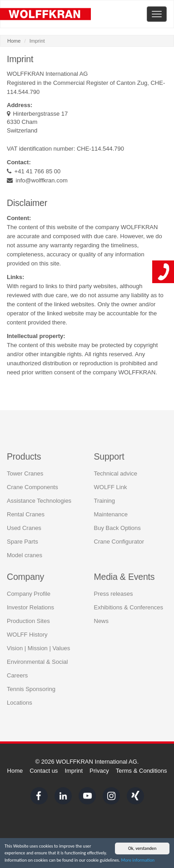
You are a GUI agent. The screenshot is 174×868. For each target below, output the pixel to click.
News (102, 620)
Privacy (99, 771)
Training (104, 500)
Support (109, 456)
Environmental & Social (37, 661)
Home (14, 41)
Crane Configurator (119, 541)
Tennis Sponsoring (31, 689)
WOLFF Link (111, 486)
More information (138, 861)
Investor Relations (30, 607)
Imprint (74, 771)
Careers (17, 675)
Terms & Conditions (142, 771)
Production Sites (28, 620)
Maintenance (111, 513)
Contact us (44, 771)
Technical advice (116, 473)
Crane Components (32, 486)
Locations (20, 702)
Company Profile (29, 593)
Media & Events (124, 576)
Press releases (114, 593)
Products (24, 456)
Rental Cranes (26, 513)
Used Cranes (24, 527)
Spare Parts (22, 541)
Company (25, 576)
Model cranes (25, 554)
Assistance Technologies (39, 500)
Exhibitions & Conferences (129, 607)
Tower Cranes (25, 473)
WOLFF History (27, 634)
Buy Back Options (117, 527)
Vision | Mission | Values (38, 648)
